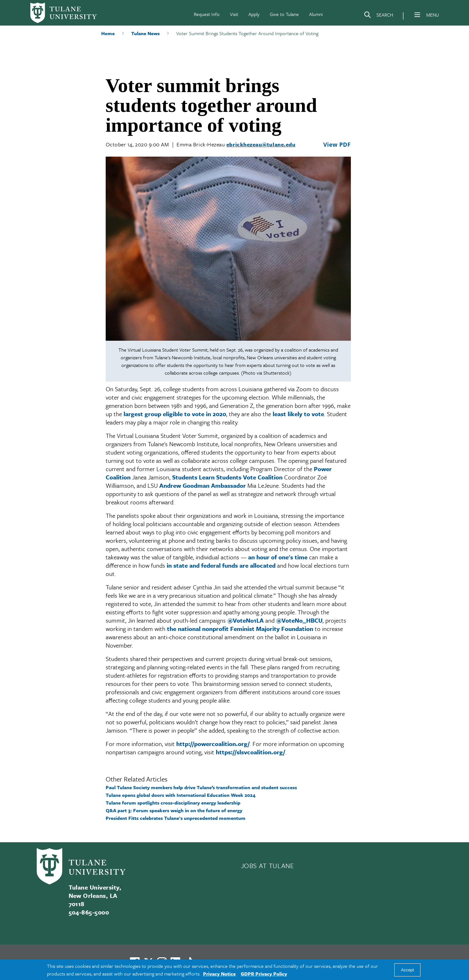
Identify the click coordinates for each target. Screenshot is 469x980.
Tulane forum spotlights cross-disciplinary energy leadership (173, 803)
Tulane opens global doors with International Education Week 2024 (181, 795)
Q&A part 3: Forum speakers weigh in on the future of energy (174, 810)
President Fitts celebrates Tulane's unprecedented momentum (176, 818)
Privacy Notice (219, 974)
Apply (254, 14)
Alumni (316, 14)
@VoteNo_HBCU (299, 620)
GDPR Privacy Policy (264, 974)
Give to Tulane (284, 14)
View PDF (337, 144)
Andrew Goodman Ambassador (203, 485)
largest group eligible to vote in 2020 (175, 414)
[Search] (378, 16)
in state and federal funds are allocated (221, 565)
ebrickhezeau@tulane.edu (261, 144)
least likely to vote (298, 414)
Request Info (207, 14)
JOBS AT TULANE (268, 866)
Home (108, 33)
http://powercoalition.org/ (213, 744)
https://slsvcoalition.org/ (250, 752)
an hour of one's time (278, 557)
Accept (408, 970)
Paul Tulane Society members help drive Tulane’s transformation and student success (201, 787)
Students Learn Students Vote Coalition (227, 477)
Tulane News (145, 33)
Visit (234, 14)
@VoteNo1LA (246, 620)
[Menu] (417, 15)
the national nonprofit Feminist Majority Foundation (240, 629)
